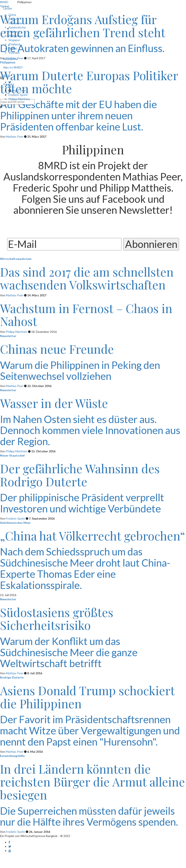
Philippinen (16, 36)
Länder (8, 8)
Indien (13, 19)
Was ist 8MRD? (13, 67)
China (12, 15)
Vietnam (14, 53)
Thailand (14, 44)
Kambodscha (17, 27)
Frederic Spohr (18, 95)
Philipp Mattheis (19, 99)
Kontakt (9, 84)
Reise (7, 76)
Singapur (14, 40)
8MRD (4, 2)
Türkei (13, 48)
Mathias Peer (17, 91)
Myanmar (14, 32)
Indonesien (16, 23)
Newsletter (11, 59)
